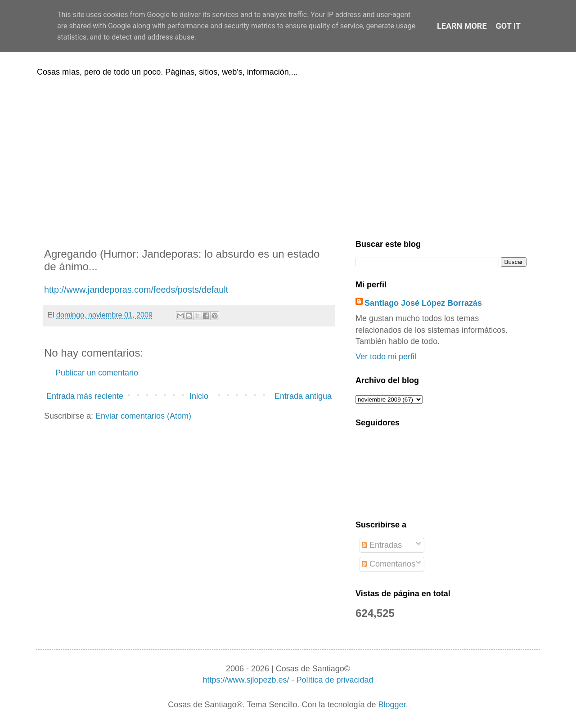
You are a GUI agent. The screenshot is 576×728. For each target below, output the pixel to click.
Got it (508, 26)
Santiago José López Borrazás (423, 303)
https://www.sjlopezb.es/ (246, 680)
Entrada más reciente (85, 396)
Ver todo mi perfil (386, 357)
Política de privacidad (335, 680)
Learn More (462, 26)
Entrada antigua (303, 396)
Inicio (199, 396)
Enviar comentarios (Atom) (143, 416)
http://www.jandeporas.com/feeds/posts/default (136, 290)
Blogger (392, 705)
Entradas (382, 545)
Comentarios (389, 564)
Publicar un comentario (97, 373)
